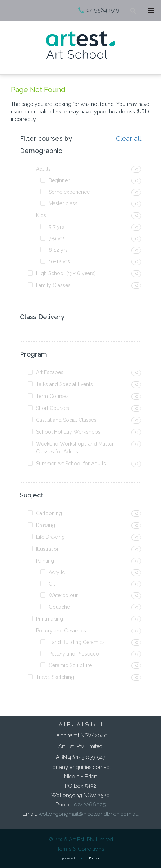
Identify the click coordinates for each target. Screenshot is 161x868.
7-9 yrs (57, 238)
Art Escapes (50, 372)
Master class (63, 203)
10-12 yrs (59, 261)
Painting (45, 561)
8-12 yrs (58, 250)
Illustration (48, 549)
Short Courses (53, 408)
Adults (43, 169)
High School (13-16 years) (66, 273)
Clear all (129, 139)
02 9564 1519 (103, 10)
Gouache (59, 607)
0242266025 (90, 805)
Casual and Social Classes (66, 420)
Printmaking (50, 619)
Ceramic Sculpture (70, 665)
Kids (41, 215)
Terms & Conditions (80, 849)
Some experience (69, 192)
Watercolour (63, 595)
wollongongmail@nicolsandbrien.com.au (89, 814)
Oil (52, 584)
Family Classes (53, 285)
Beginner (59, 180)
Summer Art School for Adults (71, 464)
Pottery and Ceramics (61, 631)
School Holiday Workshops (68, 432)
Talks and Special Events (64, 384)
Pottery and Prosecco (74, 654)
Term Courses (52, 396)
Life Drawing (50, 537)
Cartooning (49, 513)
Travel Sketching (55, 677)
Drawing (46, 525)
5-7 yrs (56, 227)
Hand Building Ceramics (77, 642)
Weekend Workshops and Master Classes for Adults (75, 448)
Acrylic (57, 572)
